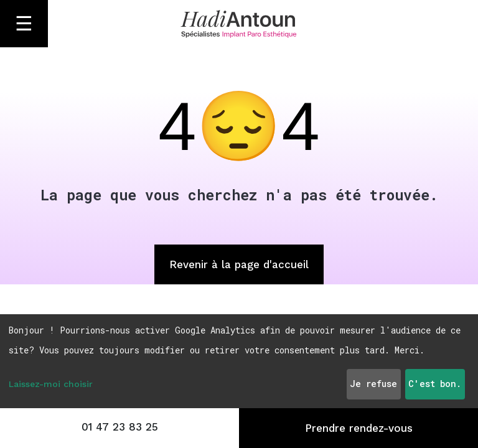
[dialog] (239, 361)
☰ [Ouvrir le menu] (24, 24)
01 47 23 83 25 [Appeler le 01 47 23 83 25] (120, 427)
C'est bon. (435, 384)
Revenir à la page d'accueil (239, 264)
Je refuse (373, 384)
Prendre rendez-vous (359, 428)
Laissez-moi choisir (51, 384)
